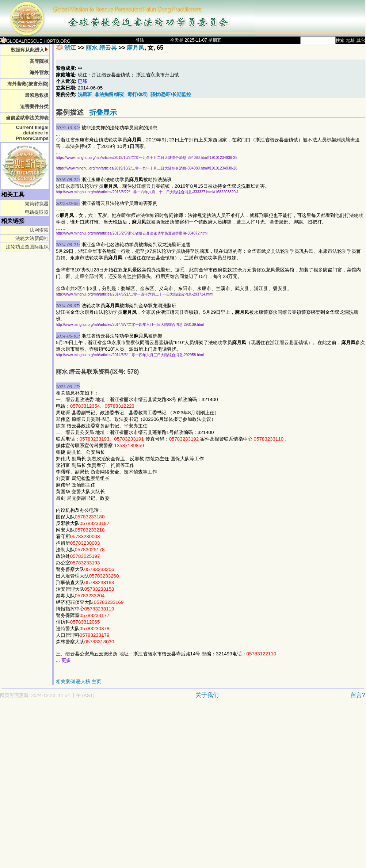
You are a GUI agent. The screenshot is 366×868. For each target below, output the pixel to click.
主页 (96, 682)
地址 (351, 41)
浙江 (70, 48)
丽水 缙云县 (101, 48)
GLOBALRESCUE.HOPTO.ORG (35, 41)
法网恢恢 (39, 230)
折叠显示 (103, 112)
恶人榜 (83, 682)
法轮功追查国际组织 (27, 247)
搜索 (340, 41)
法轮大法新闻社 (32, 238)
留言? (358, 695)
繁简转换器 (37, 204)
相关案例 (65, 682)
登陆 (140, 40)
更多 (66, 660)
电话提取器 (37, 212)
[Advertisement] (75, 787)
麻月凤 (136, 48)
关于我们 (207, 695)
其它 (361, 41)
